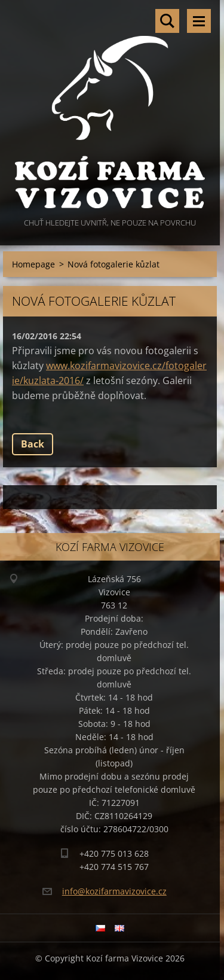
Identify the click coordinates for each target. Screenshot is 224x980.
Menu (199, 21)
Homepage (33, 264)
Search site (167, 21)
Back (33, 444)
